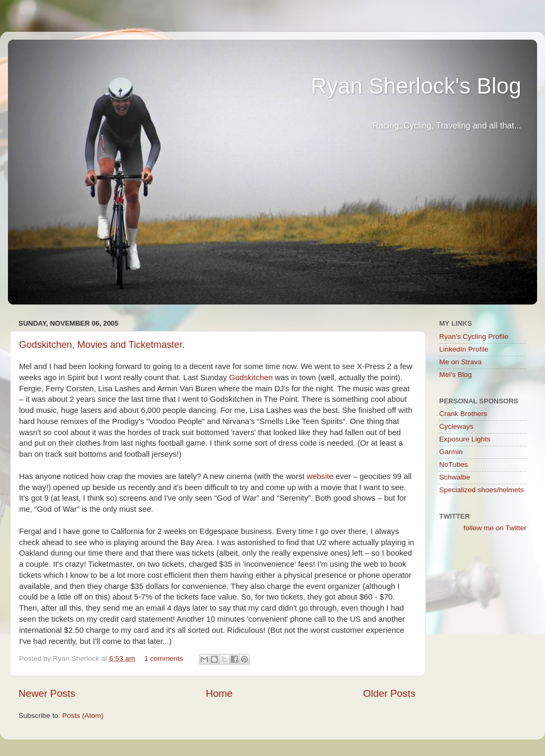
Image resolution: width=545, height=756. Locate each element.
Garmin (451, 452)
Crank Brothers (463, 414)
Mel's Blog (456, 375)
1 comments (163, 658)
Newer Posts (47, 693)
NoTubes (453, 464)
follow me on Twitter (495, 528)
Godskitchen (251, 377)
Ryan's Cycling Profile (474, 336)
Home (219, 693)
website (320, 476)
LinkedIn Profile (464, 349)
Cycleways (456, 426)
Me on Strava (460, 362)
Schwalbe (455, 477)
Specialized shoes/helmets (482, 490)
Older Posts (389, 693)
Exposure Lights (465, 439)
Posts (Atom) (83, 716)
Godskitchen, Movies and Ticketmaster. (102, 345)
